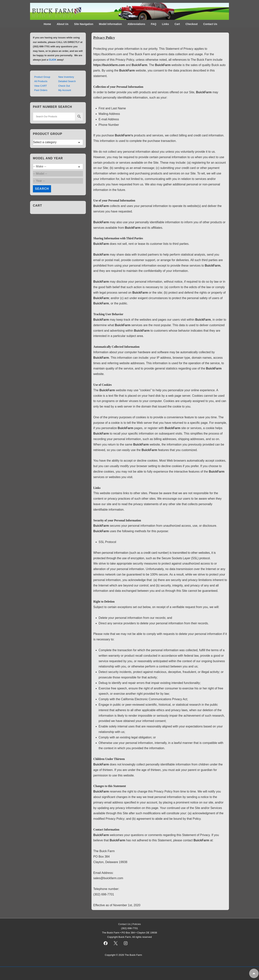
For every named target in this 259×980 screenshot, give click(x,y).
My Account (65, 90)
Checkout (192, 24)
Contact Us (210, 24)
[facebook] (106, 943)
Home (47, 24)
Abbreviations (136, 24)
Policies (137, 924)
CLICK (53, 60)
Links (166, 24)
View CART (41, 86)
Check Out (64, 86)
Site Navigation (84, 24)
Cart (177, 24)
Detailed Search (67, 81)
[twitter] (116, 943)
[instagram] (126, 943)
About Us (63, 24)
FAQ (154, 24)
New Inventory (66, 77)
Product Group (42, 77)
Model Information (110, 24)
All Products (41, 81)
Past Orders (41, 90)
